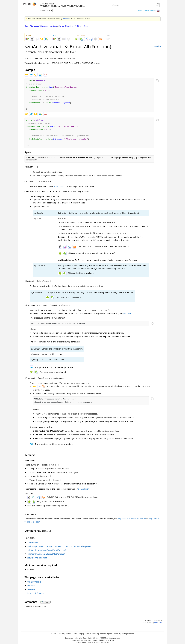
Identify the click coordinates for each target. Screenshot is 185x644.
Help (26, 26)
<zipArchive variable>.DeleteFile (132, 521)
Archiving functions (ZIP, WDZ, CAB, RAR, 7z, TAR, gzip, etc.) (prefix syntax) (59, 549)
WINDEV (31, 588)
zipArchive (58, 189)
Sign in (146, 11)
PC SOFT (54, 634)
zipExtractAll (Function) (37, 560)
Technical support (106, 634)
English (153, 11)
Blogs (81, 634)
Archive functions (82, 26)
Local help (158, 625)
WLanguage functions (49, 26)
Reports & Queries (35, 596)
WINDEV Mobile (34, 584)
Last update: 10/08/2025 (153, 623)
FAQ (75, 634)
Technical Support (91, 634)
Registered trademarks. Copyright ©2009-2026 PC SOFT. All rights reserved (93, 638)
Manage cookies (128, 634)
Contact (117, 634)
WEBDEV (31, 592)
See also (157, 46)
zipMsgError (83, 491)
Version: (43, 10)
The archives (33, 545)
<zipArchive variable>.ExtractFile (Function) (46, 556)
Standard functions (66, 26)
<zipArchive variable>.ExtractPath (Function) (47, 553)
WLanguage (34, 26)
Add (44, 604)
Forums (69, 634)
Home (139, 11)
